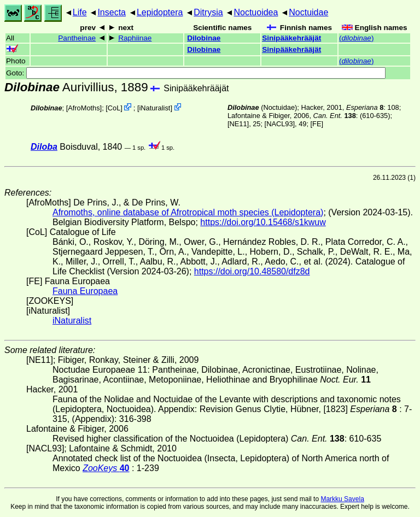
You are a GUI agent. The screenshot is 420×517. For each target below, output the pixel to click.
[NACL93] (280, 124)
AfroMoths (84, 108)
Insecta (112, 12)
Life (80, 12)
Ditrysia (208, 12)
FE (317, 124)
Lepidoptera (160, 12)
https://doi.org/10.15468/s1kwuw (263, 222)
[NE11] (238, 124)
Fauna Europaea (85, 291)
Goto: (196, 73)
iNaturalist (154, 108)
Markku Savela (342, 499)
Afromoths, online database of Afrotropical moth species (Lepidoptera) (188, 212)
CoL (114, 108)
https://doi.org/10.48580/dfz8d (252, 271)
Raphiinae (135, 38)
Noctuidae (308, 12)
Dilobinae (204, 38)
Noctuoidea (256, 12)
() (356, 38)
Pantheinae (77, 38)
